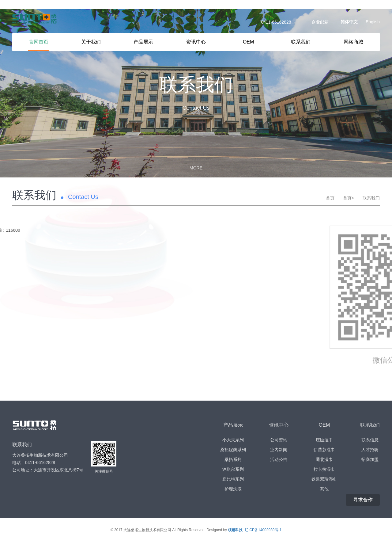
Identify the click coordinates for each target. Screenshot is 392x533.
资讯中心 (196, 42)
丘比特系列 (233, 470)
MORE (196, 158)
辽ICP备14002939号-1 (263, 521)
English (373, 22)
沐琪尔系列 (233, 460)
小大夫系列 (233, 431)
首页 (330, 189)
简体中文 (349, 22)
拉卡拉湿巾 (324, 460)
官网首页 (39, 42)
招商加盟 (370, 451)
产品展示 (143, 42)
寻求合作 (363, 491)
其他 (324, 480)
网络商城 (353, 42)
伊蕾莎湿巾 (324, 441)
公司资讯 (279, 431)
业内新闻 (279, 441)
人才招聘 (370, 441)
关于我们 (91, 42)
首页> (349, 189)
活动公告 (279, 451)
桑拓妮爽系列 (233, 441)
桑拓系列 (233, 451)
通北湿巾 (324, 451)
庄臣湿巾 (324, 431)
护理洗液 (233, 480)
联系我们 (301, 42)
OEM (248, 42)
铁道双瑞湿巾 (324, 470)
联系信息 (370, 431)
